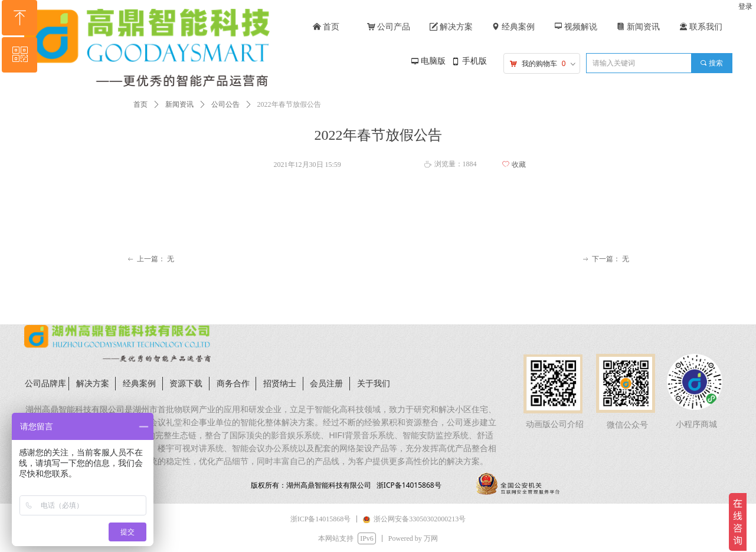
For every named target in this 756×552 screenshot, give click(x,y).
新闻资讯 (179, 104)
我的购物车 (539, 64)
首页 (140, 104)
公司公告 (225, 104)
